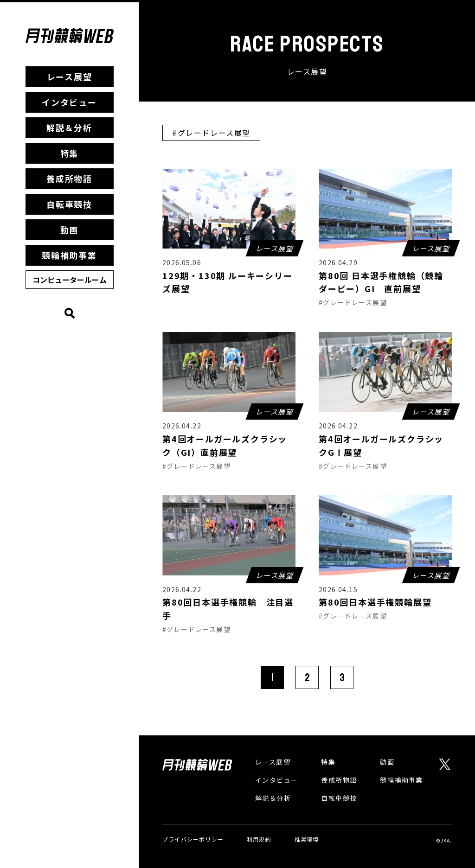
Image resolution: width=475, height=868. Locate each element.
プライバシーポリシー (193, 839)
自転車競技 (69, 204)
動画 (70, 230)
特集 (70, 153)
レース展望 (70, 77)
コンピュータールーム (70, 280)
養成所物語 (69, 179)
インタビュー (69, 102)
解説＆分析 (69, 128)
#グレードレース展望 (211, 133)
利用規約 (259, 839)
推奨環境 (307, 839)
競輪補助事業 (69, 255)
